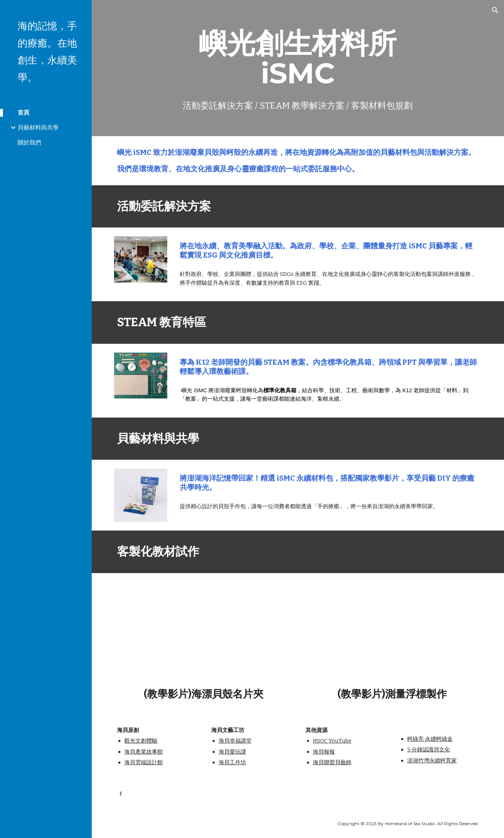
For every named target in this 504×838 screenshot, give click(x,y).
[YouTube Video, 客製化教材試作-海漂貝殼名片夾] (204, 632)
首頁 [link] (23, 112)
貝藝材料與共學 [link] (38, 127)
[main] (298, 68)
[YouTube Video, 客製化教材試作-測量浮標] (392, 632)
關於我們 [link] (29, 143)
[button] (495, 10)
